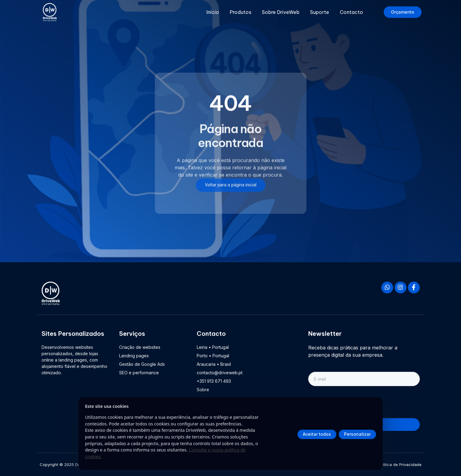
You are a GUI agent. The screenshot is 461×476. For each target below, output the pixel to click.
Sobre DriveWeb (281, 12)
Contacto (351, 12)
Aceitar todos (317, 434)
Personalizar (357, 434)
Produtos (241, 12)
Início (213, 12)
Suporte (320, 12)
